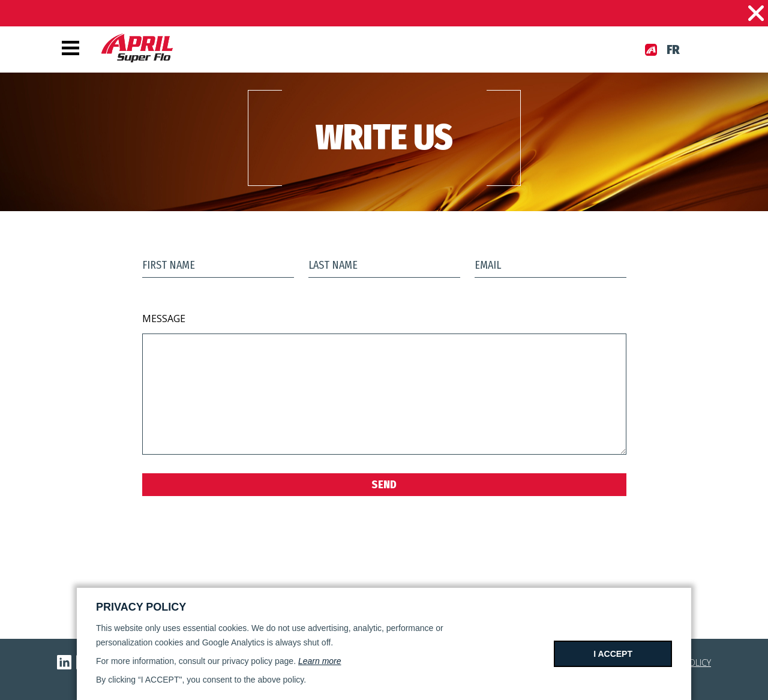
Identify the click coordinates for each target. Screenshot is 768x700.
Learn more (320, 661)
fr (673, 50)
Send (384, 485)
